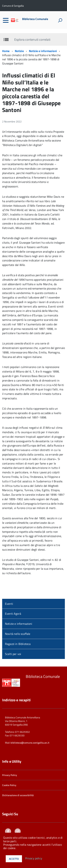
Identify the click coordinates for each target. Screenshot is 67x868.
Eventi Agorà (13, 609)
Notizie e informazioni (43, 47)
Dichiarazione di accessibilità (18, 791)
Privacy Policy (10, 771)
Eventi (9, 599)
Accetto (14, 859)
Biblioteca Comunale (35, 19)
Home (6, 47)
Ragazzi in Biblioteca (18, 640)
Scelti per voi (13, 650)
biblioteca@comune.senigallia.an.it (30, 738)
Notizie (19, 47)
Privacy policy (34, 858)
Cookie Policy (9, 781)
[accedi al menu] (6, 20)
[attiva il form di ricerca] (60, 20)
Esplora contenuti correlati (32, 35)
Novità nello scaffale (18, 629)
